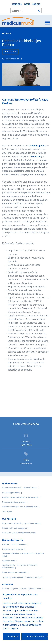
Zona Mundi (7, 512)
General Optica (36, 146)
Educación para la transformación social (19, 533)
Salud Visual (26, 463)
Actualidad (8, 584)
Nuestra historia (30, 488)
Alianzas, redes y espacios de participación (20, 497)
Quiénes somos (10, 483)
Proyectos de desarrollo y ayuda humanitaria (21, 523)
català (27, 4)
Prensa (24, 589)
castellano (17, 4)
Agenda (15, 589)
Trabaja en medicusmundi (13, 577)
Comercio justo (9, 561)
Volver (8, 34)
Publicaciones (35, 589)
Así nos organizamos (11, 493)
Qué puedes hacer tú (12, 540)
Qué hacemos (9, 519)
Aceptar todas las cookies (37, 636)
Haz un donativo (19, 544)
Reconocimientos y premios (14, 502)
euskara (36, 4)
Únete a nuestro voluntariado (14, 572)
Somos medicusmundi (12, 488)
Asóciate (6, 544)
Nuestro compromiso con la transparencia (20, 507)
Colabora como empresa (13, 549)
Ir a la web (12, 52)
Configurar (14, 636)
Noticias (6, 589)
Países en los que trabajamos (15, 528)
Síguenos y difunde (35, 577)
